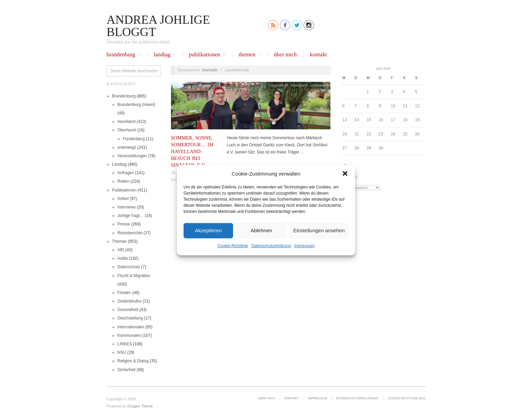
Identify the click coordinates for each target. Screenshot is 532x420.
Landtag (162, 55)
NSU (122, 352)
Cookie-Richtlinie (233, 245)
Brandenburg (121, 55)
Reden (123, 181)
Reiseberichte (130, 233)
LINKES (125, 344)
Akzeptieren (208, 230)
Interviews (127, 207)
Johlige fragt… (130, 216)
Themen (247, 55)
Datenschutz (129, 267)
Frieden (124, 293)
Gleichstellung (130, 318)
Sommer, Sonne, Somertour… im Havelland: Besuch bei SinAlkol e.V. (192, 152)
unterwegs (127, 147)
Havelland (126, 122)
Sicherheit (126, 370)
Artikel (123, 199)
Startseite (210, 70)
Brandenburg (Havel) (136, 105)
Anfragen (126, 173)
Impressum (305, 245)
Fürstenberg (134, 139)
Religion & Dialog (133, 361)
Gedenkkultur (129, 301)
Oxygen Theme (140, 406)
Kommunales (129, 335)
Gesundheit (128, 310)
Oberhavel (127, 130)
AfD (121, 250)
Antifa (123, 258)
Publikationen (205, 55)
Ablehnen (261, 230)
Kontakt (318, 55)
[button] (345, 174)
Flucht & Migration (134, 276)
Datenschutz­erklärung (271, 245)
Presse (124, 224)
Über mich (285, 55)
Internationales (131, 327)
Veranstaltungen (132, 156)
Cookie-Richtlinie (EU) (407, 398)
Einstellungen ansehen (319, 230)
